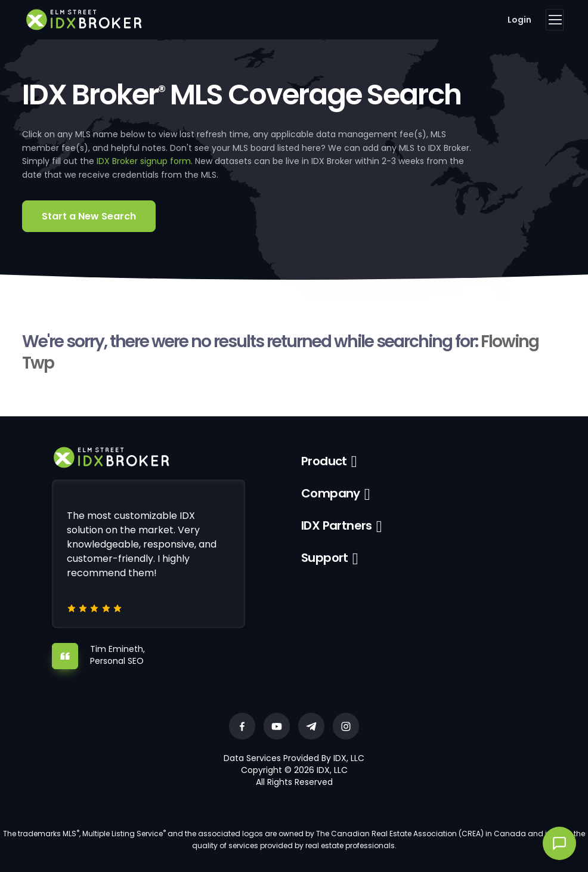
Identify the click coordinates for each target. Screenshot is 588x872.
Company (331, 493)
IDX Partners (337, 525)
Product (324, 461)
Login (519, 20)
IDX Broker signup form (144, 161)
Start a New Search (89, 216)
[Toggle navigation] (555, 20)
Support (325, 558)
